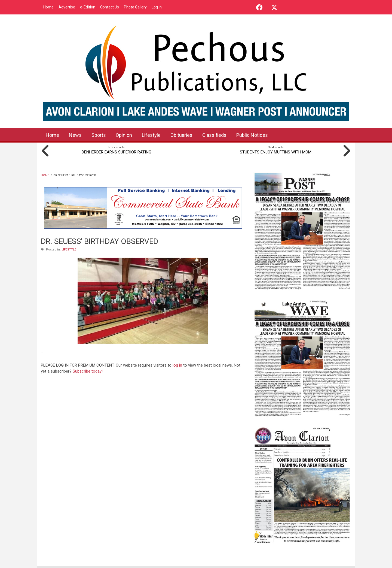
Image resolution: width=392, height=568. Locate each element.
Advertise (67, 7)
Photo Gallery (135, 7)
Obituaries (181, 135)
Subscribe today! (88, 371)
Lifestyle (151, 135)
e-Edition (88, 7)
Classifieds (214, 135)
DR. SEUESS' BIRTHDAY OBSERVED (99, 241)
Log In (157, 7)
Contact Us (110, 7)
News (75, 135)
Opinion (124, 135)
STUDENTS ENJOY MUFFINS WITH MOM (276, 152)
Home (48, 7)
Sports (99, 135)
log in (177, 365)
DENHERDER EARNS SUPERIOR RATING (117, 152)
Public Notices (252, 135)
